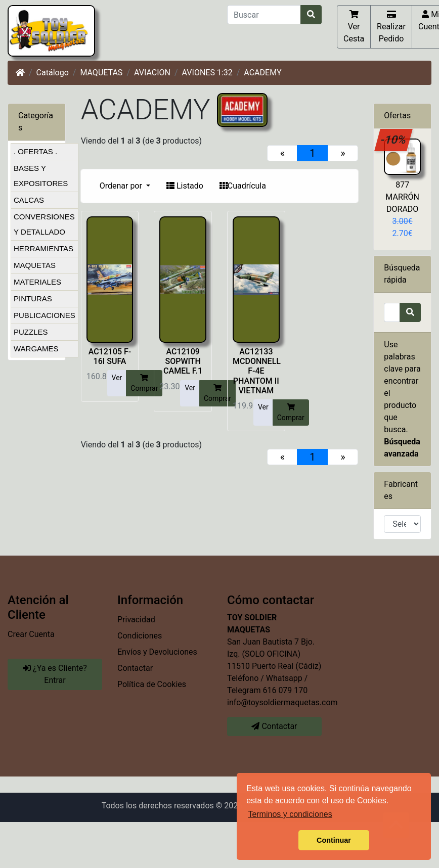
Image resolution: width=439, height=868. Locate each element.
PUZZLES (31, 332)
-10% (393, 140)
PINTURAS (33, 299)
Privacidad (136, 620)
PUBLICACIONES (45, 315)
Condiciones (140, 636)
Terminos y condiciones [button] (290, 814)
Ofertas (397, 116)
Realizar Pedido (391, 26)
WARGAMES (36, 349)
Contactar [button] (274, 726)
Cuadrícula (243, 186)
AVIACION (152, 73)
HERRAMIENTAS (43, 248)
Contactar (135, 668)
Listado (185, 186)
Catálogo (53, 73)
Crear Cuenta (31, 634)
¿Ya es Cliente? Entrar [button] (55, 674)
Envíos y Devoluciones (157, 652)
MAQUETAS (101, 73)
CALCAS (29, 200)
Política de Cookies (152, 684)
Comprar (144, 383)
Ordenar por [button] (122, 186)
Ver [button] (117, 378)
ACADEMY (262, 73)
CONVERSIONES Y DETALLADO (44, 224)
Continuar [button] (334, 840)
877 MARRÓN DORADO (402, 197)
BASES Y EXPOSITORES (41, 176)
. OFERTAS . (35, 151)
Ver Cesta (354, 26)
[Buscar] (264, 15)
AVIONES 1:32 (207, 73)
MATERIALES (37, 282)
